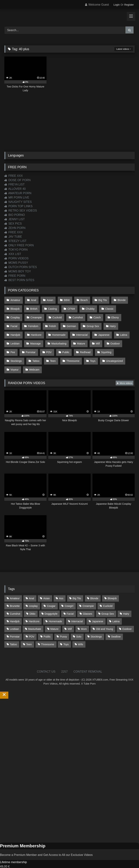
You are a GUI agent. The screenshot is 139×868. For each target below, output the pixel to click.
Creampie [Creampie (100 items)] (88, 597)
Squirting (88, 346)
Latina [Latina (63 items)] (116, 612)
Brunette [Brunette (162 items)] (15, 597)
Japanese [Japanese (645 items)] (98, 612)
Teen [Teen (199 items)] (29, 635)
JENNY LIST (15, 219)
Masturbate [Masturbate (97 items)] (35, 620)
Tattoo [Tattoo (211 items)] (13, 635)
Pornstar (15, 346)
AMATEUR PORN (18, 193)
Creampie (16, 315)
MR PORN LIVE (17, 197)
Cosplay (125, 307)
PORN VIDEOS (16, 258)
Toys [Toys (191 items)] (66, 635)
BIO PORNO (15, 215)
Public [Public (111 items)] (47, 627)
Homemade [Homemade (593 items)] (55, 612)
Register (129, 5)
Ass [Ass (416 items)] (61, 589)
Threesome (50, 353)
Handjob (110, 323)
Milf (76, 338)
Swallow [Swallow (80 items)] (116, 627)
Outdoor (93, 338)
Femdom (15, 323)
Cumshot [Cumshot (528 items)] (15, 604)
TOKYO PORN (16, 250)
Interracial (60, 330)
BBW (65, 300)
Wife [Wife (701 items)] (80, 635)
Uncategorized (90, 353)
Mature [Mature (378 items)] (54, 620)
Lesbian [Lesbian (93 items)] (14, 620)
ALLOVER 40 (15, 189)
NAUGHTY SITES (18, 202)
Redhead (68, 346)
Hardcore (16, 330)
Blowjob (15, 307)
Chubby (87, 307)
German (52, 323)
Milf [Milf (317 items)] (70, 620)
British (33, 307)
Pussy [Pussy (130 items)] (63, 627)
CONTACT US (46, 662)
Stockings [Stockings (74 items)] (96, 627)
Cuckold (36, 315)
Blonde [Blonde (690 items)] (94, 589)
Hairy (92, 323)
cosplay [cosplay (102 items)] (33, 597)
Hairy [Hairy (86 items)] (126, 604)
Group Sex (73, 323)
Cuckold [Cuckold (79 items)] (108, 597)
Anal (33, 300)
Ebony (92, 315)
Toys (69, 353)
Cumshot (56, 315)
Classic (106, 307)
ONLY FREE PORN (19, 245)
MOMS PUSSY (16, 263)
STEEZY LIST (15, 241)
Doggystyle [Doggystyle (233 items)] (51, 604)
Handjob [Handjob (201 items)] (15, 612)
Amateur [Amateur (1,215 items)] (15, 589)
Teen (30, 353)
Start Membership (11, 866)
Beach (82, 300)
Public (49, 346)
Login (117, 5)
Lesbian (119, 330)
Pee (110, 338)
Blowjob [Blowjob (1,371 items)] (112, 589)
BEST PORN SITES (19, 280)
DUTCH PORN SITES (21, 267)
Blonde (118, 300)
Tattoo (14, 353)
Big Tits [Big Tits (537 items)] (77, 589)
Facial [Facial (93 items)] (70, 604)
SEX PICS (13, 224)
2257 (64, 662)
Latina (101, 330)
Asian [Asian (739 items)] (47, 589)
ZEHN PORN (15, 228)
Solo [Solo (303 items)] (79, 627)
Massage (16, 338)
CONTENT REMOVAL (88, 662)
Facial (109, 315)
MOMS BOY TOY (18, 271)
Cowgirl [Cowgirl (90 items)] (69, 597)
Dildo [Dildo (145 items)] (32, 604)
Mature (60, 338)
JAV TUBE (13, 237)
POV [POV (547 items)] (31, 627)
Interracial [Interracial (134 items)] (77, 612)
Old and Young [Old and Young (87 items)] (104, 620)
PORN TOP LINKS (18, 206)
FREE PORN (15, 276)
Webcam (15, 361)
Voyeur (112, 353)
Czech (75, 315)
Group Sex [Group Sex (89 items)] (108, 604)
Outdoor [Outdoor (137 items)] (127, 620)
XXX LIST (13, 254)
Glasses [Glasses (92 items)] (88, 604)
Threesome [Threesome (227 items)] (48, 635)
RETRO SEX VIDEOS (21, 211)
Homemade (38, 330)
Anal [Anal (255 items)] (31, 589)
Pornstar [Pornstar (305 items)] (15, 627)
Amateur (15, 300)
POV (33, 346)
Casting (51, 307)
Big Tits (99, 300)
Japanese (81, 330)
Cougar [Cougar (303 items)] (51, 597)
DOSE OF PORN (17, 180)
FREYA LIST (14, 184)
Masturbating (38, 338)
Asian (49, 300)
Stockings (109, 346)
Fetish (34, 323)
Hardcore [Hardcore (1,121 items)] (34, 612)
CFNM (69, 307)
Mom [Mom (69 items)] (84, 620)
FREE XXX (14, 176)
